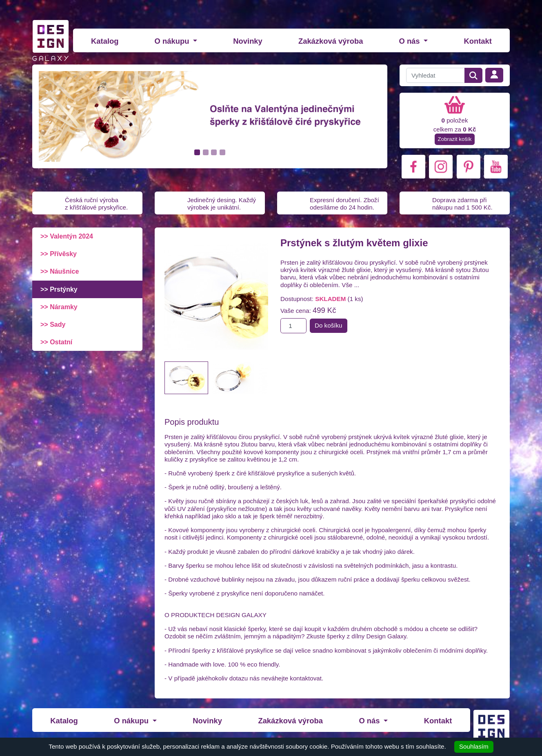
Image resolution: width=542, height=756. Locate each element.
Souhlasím (474, 746)
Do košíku (329, 325)
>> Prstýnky (59, 289)
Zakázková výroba (331, 41)
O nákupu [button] (173, 41)
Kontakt (478, 41)
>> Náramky (59, 307)
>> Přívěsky (59, 254)
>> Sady (53, 324)
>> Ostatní (56, 342)
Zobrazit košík (455, 139)
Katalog (105, 41)
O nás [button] (410, 41)
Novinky (248, 41)
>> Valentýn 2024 (67, 236)
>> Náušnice (60, 271)
